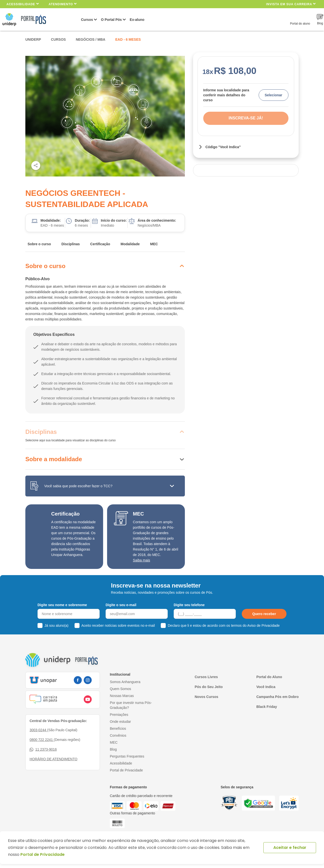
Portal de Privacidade (126, 770)
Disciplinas (71, 244)
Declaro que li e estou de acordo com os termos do (224, 625)
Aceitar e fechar (290, 848)
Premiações (119, 715)
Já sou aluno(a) (57, 625)
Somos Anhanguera (125, 682)
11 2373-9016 (43, 749)
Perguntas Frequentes (127, 756)
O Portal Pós (111, 20)
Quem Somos (121, 689)
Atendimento (63, 4)
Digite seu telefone (189, 605)
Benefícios (118, 729)
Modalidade (130, 244)
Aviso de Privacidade (263, 625)
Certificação (100, 244)
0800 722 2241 (42, 740)
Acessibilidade (23, 4)
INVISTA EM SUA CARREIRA (291, 4)
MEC (154, 244)
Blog (113, 749)
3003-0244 (38, 730)
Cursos (87, 20)
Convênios (118, 735)
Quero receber (264, 614)
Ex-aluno (137, 20)
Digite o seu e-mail (121, 605)
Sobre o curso (39, 244)
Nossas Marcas (122, 696)
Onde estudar (120, 722)
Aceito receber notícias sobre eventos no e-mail (118, 625)
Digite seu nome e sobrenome (62, 605)
